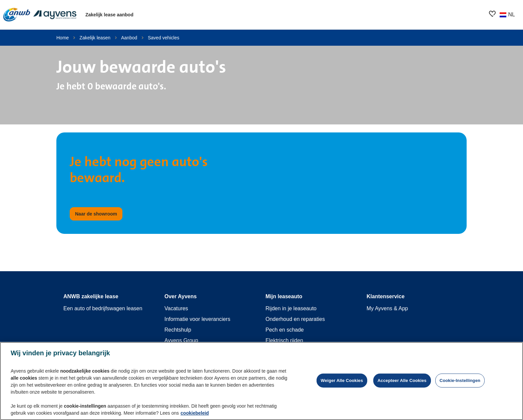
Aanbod (129, 38)
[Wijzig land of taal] (507, 15)
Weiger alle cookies (342, 381)
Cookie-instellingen (460, 381)
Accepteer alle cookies (402, 381)
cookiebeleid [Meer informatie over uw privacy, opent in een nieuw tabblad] (195, 414)
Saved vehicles (163, 38)
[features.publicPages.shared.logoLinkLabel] (40, 15)
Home (63, 38)
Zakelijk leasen (95, 38)
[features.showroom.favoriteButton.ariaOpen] (492, 14)
